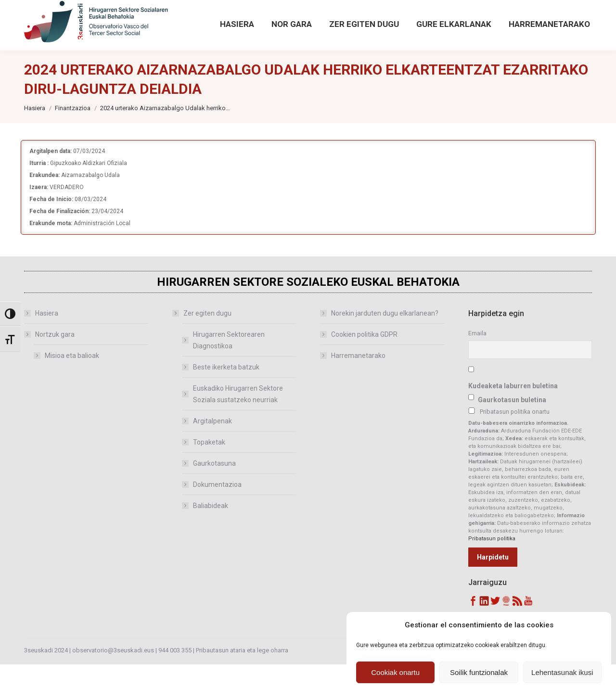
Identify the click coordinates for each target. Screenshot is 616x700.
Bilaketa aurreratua (518, 29)
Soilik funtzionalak (479, 672)
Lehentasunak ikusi (562, 672)
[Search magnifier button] (504, 11)
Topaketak (209, 478)
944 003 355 (175, 686)
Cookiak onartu (395, 672)
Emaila (477, 369)
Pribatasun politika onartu (515, 447)
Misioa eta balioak (72, 391)
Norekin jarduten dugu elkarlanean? (385, 349)
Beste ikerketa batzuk (226, 403)
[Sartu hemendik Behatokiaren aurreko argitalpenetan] (259, 18)
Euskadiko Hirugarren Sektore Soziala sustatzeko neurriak (238, 430)
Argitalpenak (212, 457)
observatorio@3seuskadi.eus (125, 18)
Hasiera (47, 349)
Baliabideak (211, 541)
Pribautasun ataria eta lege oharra (242, 686)
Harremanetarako (358, 391)
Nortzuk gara (50, 370)
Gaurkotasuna (214, 499)
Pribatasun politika (492, 574)
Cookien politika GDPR (364, 370)
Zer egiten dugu (203, 349)
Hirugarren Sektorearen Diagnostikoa (229, 376)
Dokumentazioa (217, 520)
